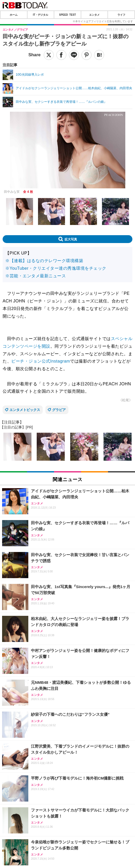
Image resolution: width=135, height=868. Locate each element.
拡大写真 (71, 239)
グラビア (59, 410)
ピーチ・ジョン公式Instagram (41, 361)
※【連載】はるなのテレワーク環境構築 (44, 261)
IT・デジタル (40, 15)
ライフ (121, 15)
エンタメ (94, 15)
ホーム (14, 15)
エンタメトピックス (25, 410)
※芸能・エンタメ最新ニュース (36, 276)
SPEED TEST (67, 15)
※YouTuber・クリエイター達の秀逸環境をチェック (56, 268)
